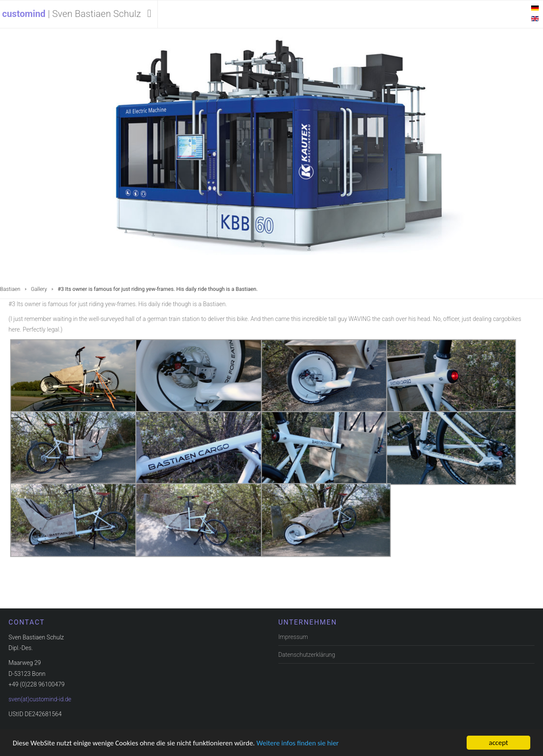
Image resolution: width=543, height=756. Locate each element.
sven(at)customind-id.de (40, 698)
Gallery (39, 289)
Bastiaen (10, 289)
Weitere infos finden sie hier (298, 743)
